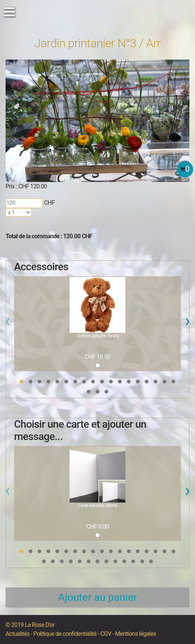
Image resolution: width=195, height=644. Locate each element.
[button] (22, 382)
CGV (106, 634)
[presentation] (8, 323)
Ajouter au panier (97, 597)
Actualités (17, 634)
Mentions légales (135, 634)
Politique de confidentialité (65, 634)
